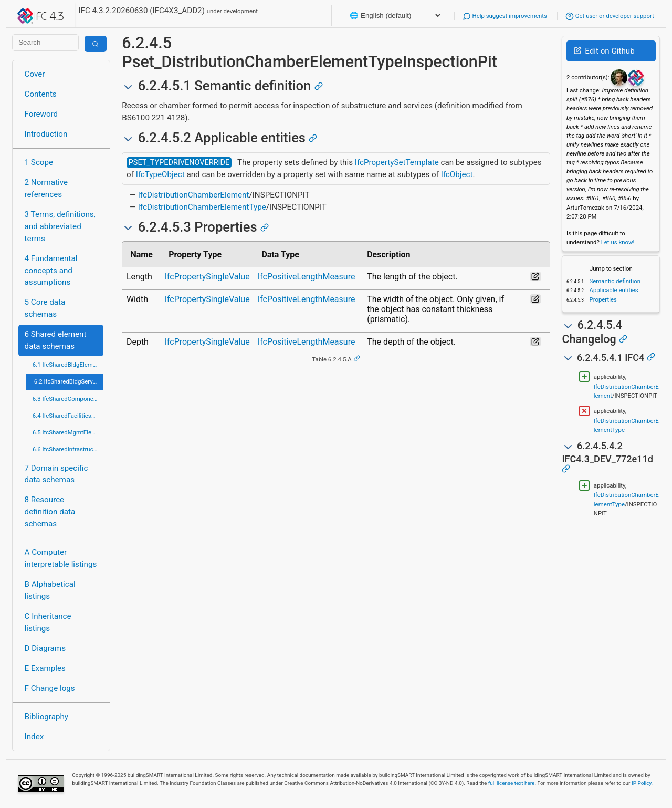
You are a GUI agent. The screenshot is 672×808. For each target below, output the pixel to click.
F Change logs (50, 688)
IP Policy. (642, 783)
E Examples (45, 668)
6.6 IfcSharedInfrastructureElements (68, 449)
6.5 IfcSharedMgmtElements (68, 432)
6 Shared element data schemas (56, 340)
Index (34, 737)
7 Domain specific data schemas (56, 474)
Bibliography (46, 717)
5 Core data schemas (45, 308)
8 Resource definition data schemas (50, 512)
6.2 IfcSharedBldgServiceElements (69, 381)
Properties (602, 299)
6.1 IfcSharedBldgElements (68, 365)
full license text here (512, 783)
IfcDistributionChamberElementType (202, 207)
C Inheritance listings (48, 622)
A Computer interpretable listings (61, 558)
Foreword (41, 114)
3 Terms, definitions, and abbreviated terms (60, 226)
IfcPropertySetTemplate (397, 162)
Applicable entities (613, 290)
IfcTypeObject (160, 174)
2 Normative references (46, 188)
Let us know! (618, 242)
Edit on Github (604, 51)
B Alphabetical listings (50, 590)
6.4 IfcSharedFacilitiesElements (68, 416)
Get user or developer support (610, 16)
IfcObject (457, 174)
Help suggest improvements (505, 16)
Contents (41, 94)
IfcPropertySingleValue (207, 277)
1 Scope (39, 162)
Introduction (46, 134)
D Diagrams (45, 648)
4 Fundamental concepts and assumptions (51, 271)
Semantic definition (615, 281)
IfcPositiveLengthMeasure (307, 277)
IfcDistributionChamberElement (194, 195)
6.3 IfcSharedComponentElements (68, 399)
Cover (35, 74)
